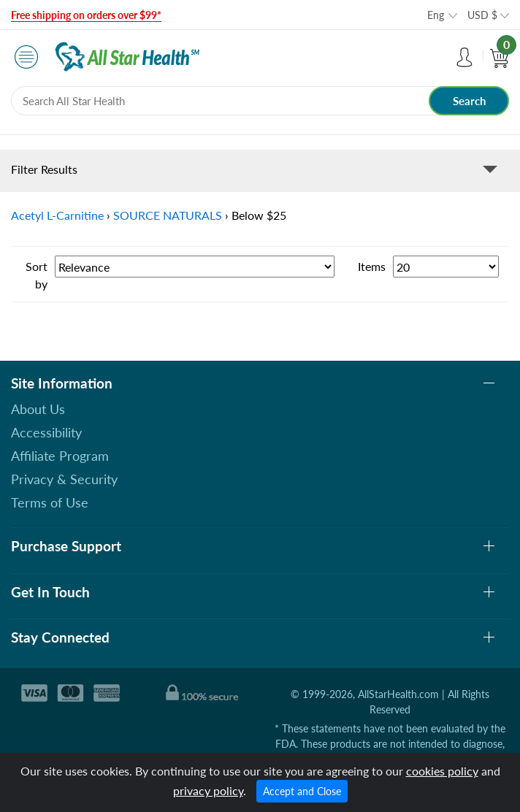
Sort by (37, 275)
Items (372, 266)
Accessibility (46, 432)
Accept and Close (302, 791)
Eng (436, 15)
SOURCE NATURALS (168, 215)
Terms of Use (50, 502)
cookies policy (442, 771)
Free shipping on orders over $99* (86, 15)
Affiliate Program (60, 456)
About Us (38, 409)
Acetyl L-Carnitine (57, 215)
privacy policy (208, 790)
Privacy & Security (64, 479)
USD (482, 15)
